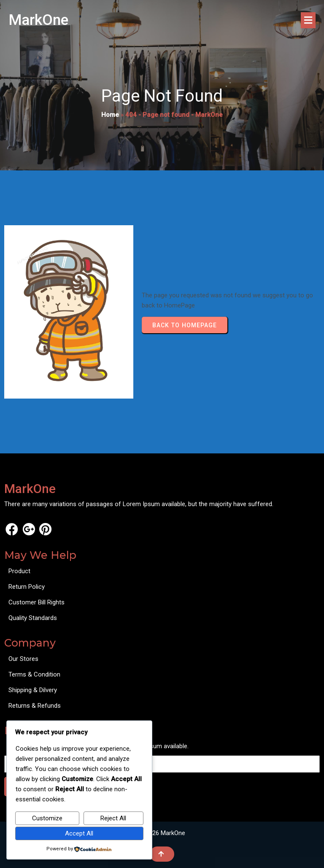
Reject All (113, 818)
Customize (47, 818)
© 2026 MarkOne (162, 833)
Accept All (79, 833)
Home (110, 115)
